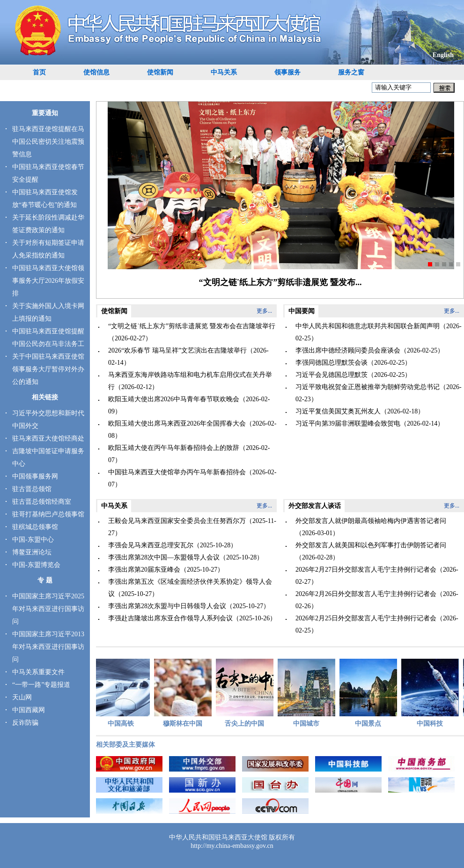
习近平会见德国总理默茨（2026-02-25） (353, 375)
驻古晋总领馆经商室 (42, 502)
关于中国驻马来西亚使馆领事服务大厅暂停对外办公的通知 (48, 369)
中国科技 (432, 693)
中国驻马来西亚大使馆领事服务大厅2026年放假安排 (48, 281)
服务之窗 (351, 72)
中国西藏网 (29, 710)
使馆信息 (96, 72)
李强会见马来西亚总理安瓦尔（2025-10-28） (173, 545)
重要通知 (45, 113)
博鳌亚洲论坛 (32, 552)
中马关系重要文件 (38, 672)
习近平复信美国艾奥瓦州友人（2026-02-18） (360, 411)
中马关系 (224, 72)
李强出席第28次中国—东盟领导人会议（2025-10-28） (186, 557)
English (443, 55)
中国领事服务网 (35, 476)
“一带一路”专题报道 (41, 685)
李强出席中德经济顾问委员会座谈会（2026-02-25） (370, 350)
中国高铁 (123, 693)
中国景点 (370, 693)
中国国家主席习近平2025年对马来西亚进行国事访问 (48, 609)
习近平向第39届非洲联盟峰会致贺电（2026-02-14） (370, 423)
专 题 (45, 580)
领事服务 (287, 72)
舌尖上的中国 (247, 693)
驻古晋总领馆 (32, 489)
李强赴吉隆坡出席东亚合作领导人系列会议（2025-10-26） (192, 618)
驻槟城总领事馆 (35, 527)
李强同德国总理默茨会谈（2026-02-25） (353, 363)
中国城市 (308, 693)
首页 (39, 72)
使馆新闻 (160, 72)
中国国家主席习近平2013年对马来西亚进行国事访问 (48, 647)
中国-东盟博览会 (36, 565)
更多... (264, 311)
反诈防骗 (25, 723)
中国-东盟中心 (33, 540)
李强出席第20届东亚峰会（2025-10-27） (166, 570)
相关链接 (45, 397)
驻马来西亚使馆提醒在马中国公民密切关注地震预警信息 (48, 142)
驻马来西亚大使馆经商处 (48, 438)
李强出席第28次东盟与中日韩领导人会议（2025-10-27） (189, 606)
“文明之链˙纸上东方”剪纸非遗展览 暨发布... (280, 282)
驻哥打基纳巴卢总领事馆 (48, 514)
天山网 (22, 697)
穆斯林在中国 (185, 693)
